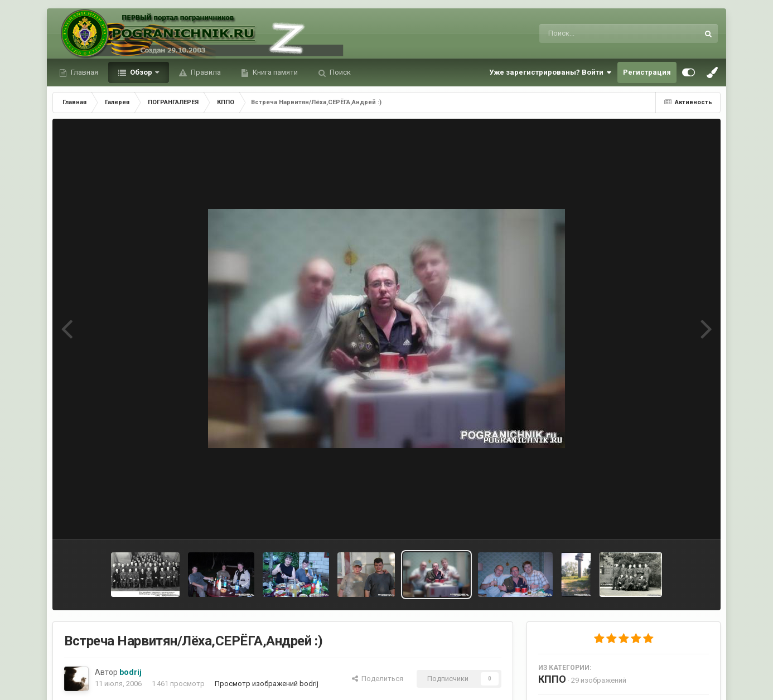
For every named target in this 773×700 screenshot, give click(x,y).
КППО (552, 679)
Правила (205, 72)
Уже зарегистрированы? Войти (550, 72)
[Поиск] (598, 33)
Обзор (141, 72)
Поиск (339, 72)
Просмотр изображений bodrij (267, 684)
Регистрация (647, 72)
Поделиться (378, 679)
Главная (84, 72)
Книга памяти (274, 72)
